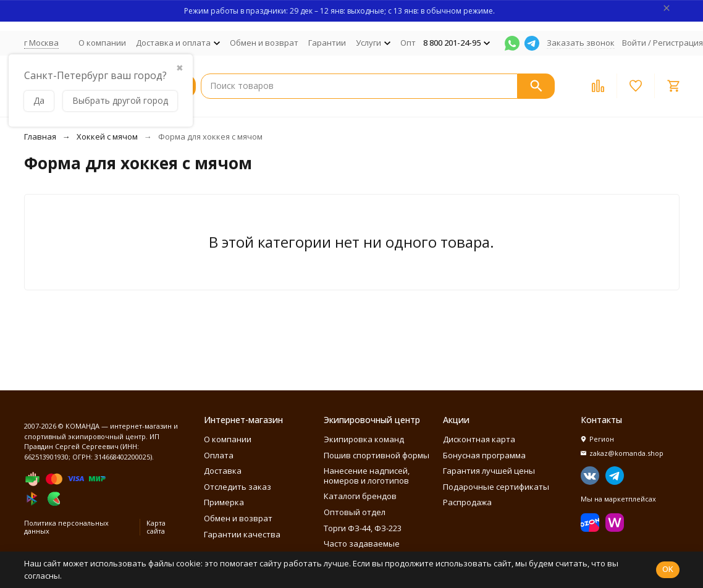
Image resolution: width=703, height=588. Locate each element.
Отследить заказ (238, 487)
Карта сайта (156, 527)
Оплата (219, 455)
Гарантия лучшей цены (489, 471)
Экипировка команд (364, 439)
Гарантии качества (242, 534)
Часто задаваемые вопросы (362, 548)
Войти (634, 43)
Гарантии (327, 43)
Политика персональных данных (66, 527)
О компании (102, 43)
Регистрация (678, 43)
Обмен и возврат (264, 43)
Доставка (223, 471)
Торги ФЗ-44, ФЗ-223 (363, 528)
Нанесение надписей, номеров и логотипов (367, 476)
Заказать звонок (581, 43)
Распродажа (467, 502)
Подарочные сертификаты (496, 487)
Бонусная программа (484, 455)
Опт (408, 43)
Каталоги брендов (360, 496)
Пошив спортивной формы (377, 455)
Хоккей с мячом (107, 136)
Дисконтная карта (479, 439)
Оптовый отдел (355, 512)
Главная (40, 136)
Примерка (224, 502)
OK (668, 569)
